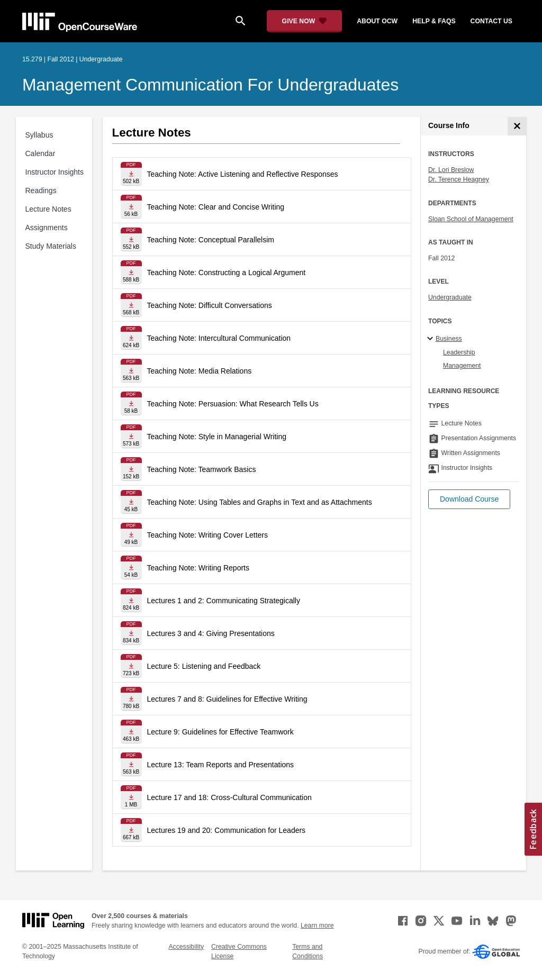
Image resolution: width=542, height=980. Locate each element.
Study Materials (51, 246)
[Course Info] (517, 126)
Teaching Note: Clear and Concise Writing (216, 207)
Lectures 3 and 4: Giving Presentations (211, 633)
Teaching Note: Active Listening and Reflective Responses (243, 174)
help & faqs (434, 21)
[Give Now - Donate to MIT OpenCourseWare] (305, 21)
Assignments (47, 228)
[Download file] (131, 174)
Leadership (459, 352)
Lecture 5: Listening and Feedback (204, 666)
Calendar (40, 153)
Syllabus (39, 135)
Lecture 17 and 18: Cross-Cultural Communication (229, 797)
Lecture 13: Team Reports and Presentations (221, 765)
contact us (491, 21)
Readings (41, 190)
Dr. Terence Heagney (459, 179)
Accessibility (186, 947)
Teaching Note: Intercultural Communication (219, 338)
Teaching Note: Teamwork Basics (202, 469)
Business (449, 339)
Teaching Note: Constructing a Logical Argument (227, 273)
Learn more (317, 925)
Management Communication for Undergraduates (210, 85)
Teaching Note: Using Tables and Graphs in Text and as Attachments (260, 502)
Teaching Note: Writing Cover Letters (208, 535)
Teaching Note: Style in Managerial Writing (217, 437)
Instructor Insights (55, 172)
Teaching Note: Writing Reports (198, 568)
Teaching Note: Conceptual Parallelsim (211, 240)
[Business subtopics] (432, 339)
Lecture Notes (48, 209)
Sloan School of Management (471, 219)
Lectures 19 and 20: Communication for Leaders (227, 830)
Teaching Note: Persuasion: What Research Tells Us (233, 404)
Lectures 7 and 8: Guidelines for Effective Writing (227, 699)
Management (462, 366)
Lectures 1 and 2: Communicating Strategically (224, 601)
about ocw (377, 21)
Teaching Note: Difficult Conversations (210, 305)
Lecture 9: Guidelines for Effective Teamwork (220, 732)
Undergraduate (450, 297)
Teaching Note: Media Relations (200, 371)
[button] (469, 499)
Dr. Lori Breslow (451, 170)
